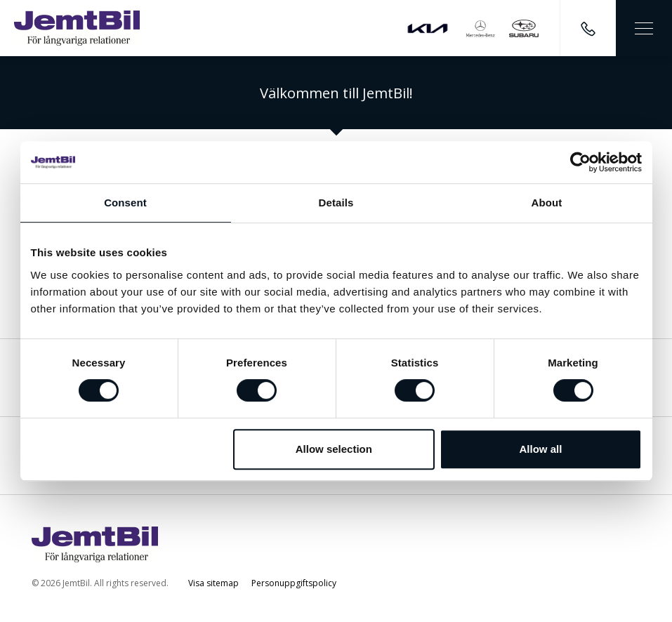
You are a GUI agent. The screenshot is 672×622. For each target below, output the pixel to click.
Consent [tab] (125, 203)
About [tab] (547, 203)
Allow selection (334, 449)
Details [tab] (336, 203)
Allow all (541, 449)
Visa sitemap (213, 583)
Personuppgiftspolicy (294, 583)
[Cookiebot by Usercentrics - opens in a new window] (580, 162)
